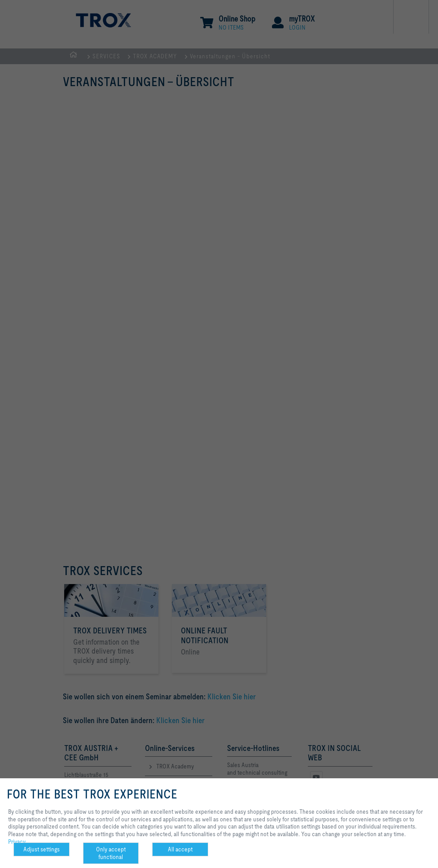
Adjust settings (42, 849)
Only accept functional (111, 853)
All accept (180, 849)
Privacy (17, 842)
